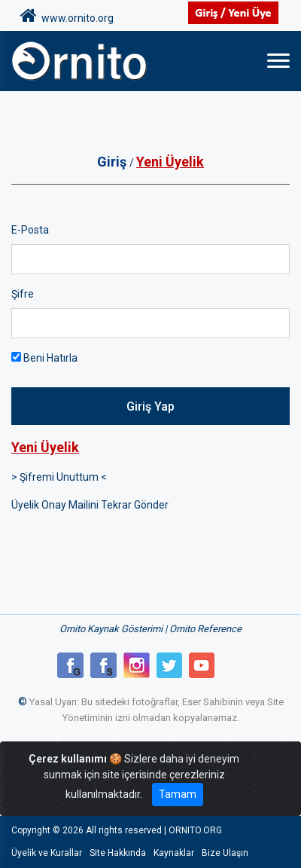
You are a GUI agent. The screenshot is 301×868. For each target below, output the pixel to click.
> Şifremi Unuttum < (59, 477)
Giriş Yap (150, 406)
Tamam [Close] (178, 794)
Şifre (23, 294)
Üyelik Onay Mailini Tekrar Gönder (90, 505)
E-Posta (30, 230)
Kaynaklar (174, 853)
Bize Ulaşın (225, 853)
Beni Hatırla (44, 358)
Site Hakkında (118, 853)
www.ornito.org (67, 16)
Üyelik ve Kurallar (47, 853)
